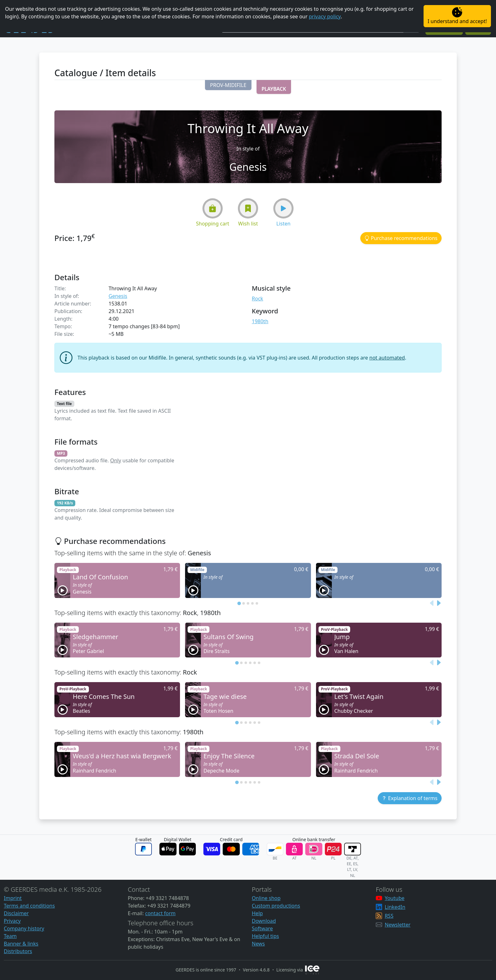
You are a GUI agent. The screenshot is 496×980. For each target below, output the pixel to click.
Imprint (13, 898)
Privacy (12, 921)
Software (262, 928)
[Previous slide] (432, 603)
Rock (257, 299)
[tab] (239, 603)
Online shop (266, 898)
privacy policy (325, 16)
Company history (24, 928)
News (258, 944)
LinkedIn (395, 907)
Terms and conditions (29, 906)
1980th (260, 321)
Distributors (18, 951)
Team (10, 936)
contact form (160, 913)
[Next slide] (438, 603)
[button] (228, 85)
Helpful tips (265, 936)
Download (264, 921)
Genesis (118, 296)
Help (257, 913)
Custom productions (276, 906)
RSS (389, 916)
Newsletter (397, 925)
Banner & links (21, 944)
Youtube (394, 898)
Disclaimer (16, 913)
